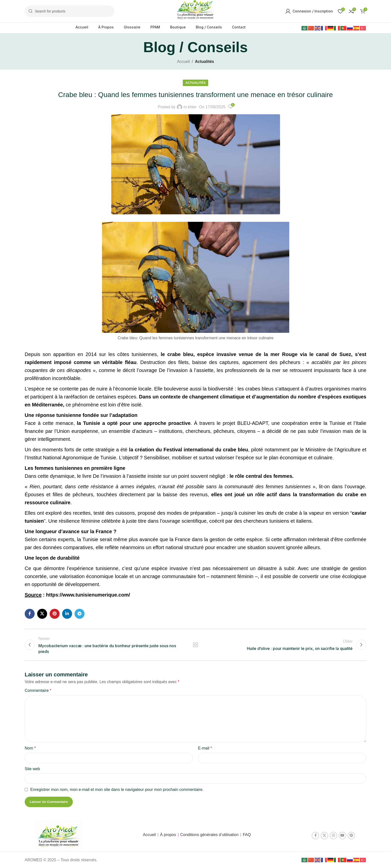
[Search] (70, 11)
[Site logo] (195, 11)
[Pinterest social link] (55, 614)
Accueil (184, 62)
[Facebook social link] (30, 614)
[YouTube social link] (342, 836)
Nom (30, 748)
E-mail (205, 748)
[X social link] (42, 614)
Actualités (204, 62)
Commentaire (38, 690)
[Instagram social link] (333, 836)
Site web (32, 769)
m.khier (190, 107)
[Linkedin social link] (67, 614)
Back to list (196, 645)
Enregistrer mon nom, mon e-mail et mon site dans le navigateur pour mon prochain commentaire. (117, 790)
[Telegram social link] (80, 614)
